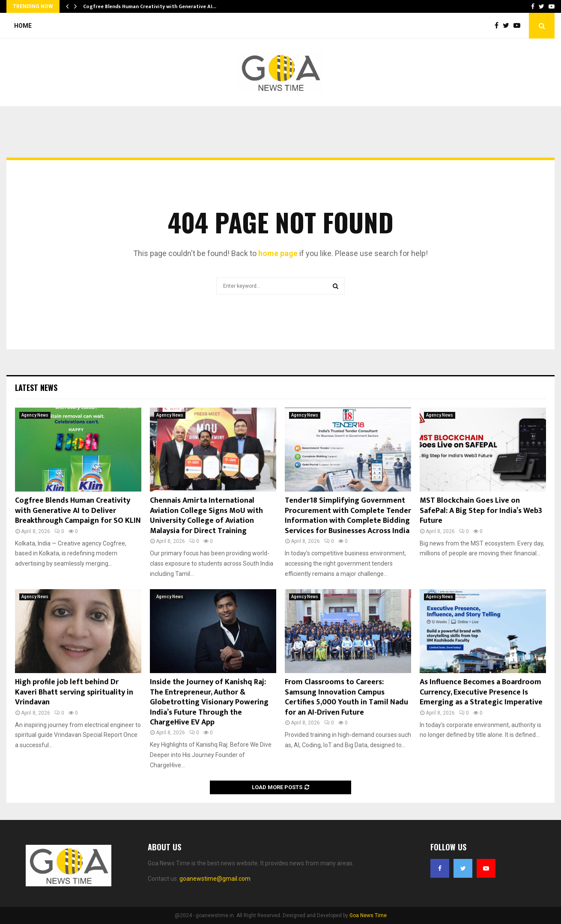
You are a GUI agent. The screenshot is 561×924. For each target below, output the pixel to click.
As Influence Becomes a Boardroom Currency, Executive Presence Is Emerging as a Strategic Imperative (481, 692)
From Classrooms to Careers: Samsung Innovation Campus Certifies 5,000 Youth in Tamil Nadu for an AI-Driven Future (346, 697)
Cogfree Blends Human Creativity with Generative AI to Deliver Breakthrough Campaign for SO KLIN (78, 511)
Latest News (36, 387)
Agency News (35, 415)
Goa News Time (368, 915)
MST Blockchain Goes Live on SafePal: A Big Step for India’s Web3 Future (481, 511)
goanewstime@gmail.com (215, 879)
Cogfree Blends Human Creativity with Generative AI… (150, 6)
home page (278, 253)
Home (23, 26)
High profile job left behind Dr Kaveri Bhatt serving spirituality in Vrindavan (74, 692)
